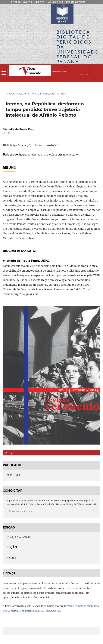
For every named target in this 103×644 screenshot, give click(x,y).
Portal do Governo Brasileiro (27, 2)
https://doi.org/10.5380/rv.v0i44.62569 (35, 145)
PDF (11, 453)
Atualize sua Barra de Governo (67, 2)
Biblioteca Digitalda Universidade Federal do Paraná (78, 47)
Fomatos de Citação (21, 511)
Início (10, 94)
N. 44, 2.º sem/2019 (43, 94)
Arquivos (23, 94)
